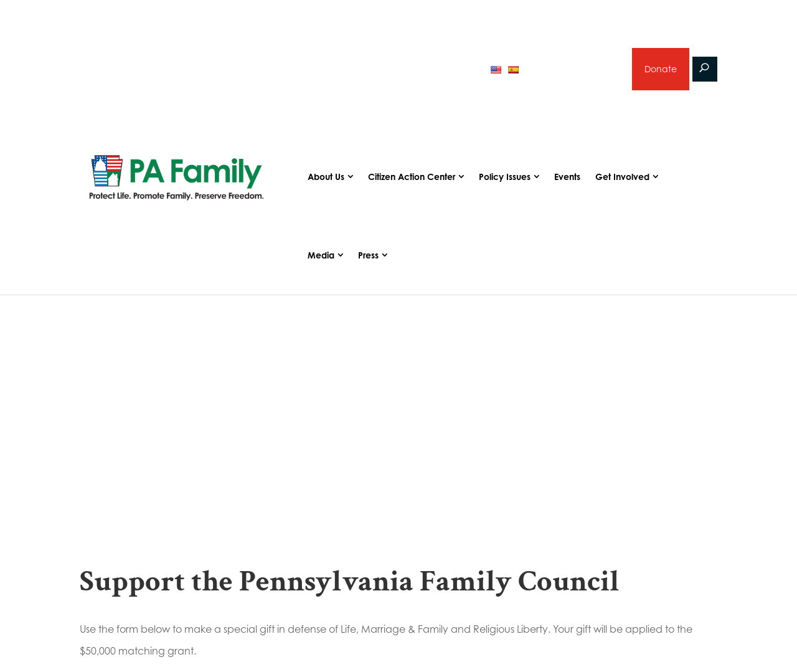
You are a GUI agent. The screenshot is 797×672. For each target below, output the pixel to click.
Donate (661, 69)
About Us (326, 177)
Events (567, 177)
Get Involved (622, 177)
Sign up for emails (574, 69)
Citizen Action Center (412, 177)
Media (321, 255)
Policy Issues (505, 177)
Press (368, 255)
